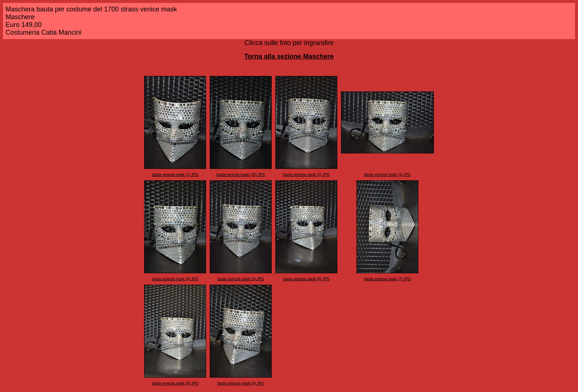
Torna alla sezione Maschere (289, 56)
